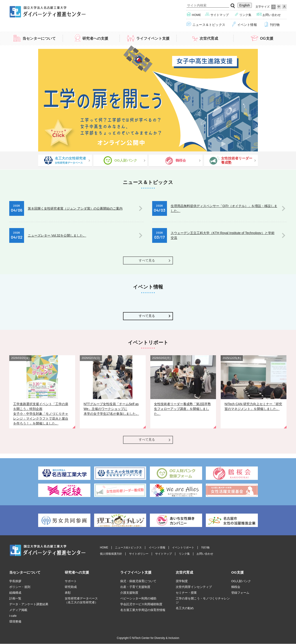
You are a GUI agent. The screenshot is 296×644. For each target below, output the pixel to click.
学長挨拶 (15, 581)
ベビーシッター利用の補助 (138, 598)
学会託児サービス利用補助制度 (141, 604)
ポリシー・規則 (20, 587)
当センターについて (34, 38)
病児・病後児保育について (138, 581)
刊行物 (272, 24)
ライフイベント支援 (148, 38)
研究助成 (71, 587)
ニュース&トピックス (128, 548)
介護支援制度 (129, 593)
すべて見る (147, 260)
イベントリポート (183, 548)
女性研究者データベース (81, 601)
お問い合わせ (268, 14)
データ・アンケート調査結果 (29, 604)
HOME (104, 548)
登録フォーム (240, 593)
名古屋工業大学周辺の (143, 610)
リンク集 (243, 14)
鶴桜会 (236, 587)
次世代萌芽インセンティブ (194, 587)
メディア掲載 (18, 610)
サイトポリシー (139, 554)
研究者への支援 (91, 38)
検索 (233, 6)
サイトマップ (217, 14)
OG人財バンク (241, 581)
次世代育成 (205, 38)
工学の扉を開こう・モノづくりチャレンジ (203, 600)
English (245, 5)
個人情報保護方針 (111, 554)
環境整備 (15, 621)
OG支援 (262, 38)
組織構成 (15, 593)
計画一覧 (15, 598)
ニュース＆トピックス (206, 24)
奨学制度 (182, 581)
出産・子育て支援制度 (135, 587)
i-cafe (13, 616)
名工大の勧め (185, 608)
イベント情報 (244, 24)
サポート (71, 581)
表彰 (68, 593)
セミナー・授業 (186, 593)
